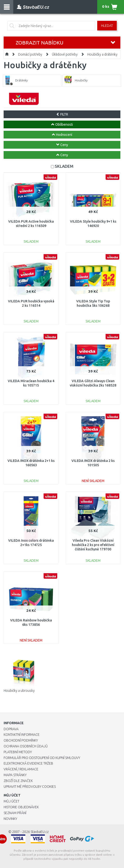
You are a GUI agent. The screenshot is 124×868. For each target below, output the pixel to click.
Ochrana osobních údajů (26, 746)
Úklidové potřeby (65, 54)
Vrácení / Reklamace (21, 769)
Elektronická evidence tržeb (28, 763)
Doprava (11, 729)
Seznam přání (15, 813)
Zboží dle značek (18, 781)
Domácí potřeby (30, 54)
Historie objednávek (21, 807)
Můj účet (11, 801)
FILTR (62, 114)
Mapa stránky (15, 775)
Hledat (107, 26)
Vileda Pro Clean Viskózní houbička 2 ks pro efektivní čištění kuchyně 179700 (93, 545)
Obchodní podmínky (21, 740)
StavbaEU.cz (40, 832)
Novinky (10, 819)
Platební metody (18, 752)
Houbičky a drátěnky (102, 54)
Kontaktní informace (22, 735)
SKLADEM (64, 166)
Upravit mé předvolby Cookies (30, 787)
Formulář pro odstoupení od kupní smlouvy (42, 758)
